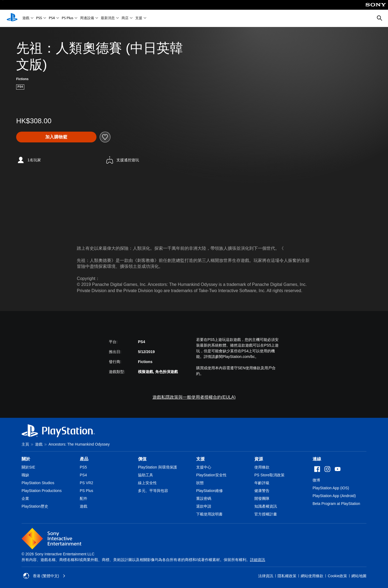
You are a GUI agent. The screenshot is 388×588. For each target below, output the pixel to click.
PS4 (52, 18)
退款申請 (204, 506)
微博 (316, 480)
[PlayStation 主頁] (12, 18)
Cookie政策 (337, 576)
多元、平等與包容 (153, 491)
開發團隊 (262, 498)
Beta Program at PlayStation (336, 504)
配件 (84, 498)
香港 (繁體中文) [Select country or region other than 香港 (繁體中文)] (44, 576)
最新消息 (108, 18)
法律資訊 (266, 576)
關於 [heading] (26, 459)
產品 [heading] (84, 459)
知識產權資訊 (266, 506)
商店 (125, 18)
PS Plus (67, 18)
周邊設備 (87, 18)
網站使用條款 (312, 576)
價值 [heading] (142, 459)
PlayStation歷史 (35, 506)
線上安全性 (147, 483)
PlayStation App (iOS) (331, 488)
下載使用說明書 (209, 514)
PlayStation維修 (209, 491)
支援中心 (204, 467)
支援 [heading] (200, 459)
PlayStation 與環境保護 (157, 467)
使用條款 (262, 467)
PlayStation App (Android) (334, 496)
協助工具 (145, 475)
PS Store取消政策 (269, 475)
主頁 (25, 444)
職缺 (25, 475)
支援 (139, 18)
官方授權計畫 (266, 514)
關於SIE (28, 467)
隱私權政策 (287, 576)
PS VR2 (86, 483)
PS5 (39, 18)
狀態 (200, 483)
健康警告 (262, 491)
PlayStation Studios (38, 483)
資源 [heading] (259, 459)
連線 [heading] (317, 459)
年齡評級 (262, 483)
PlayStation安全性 (211, 475)
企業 (25, 498)
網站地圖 (359, 576)
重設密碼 (204, 498)
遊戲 (26, 18)
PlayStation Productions (42, 491)
